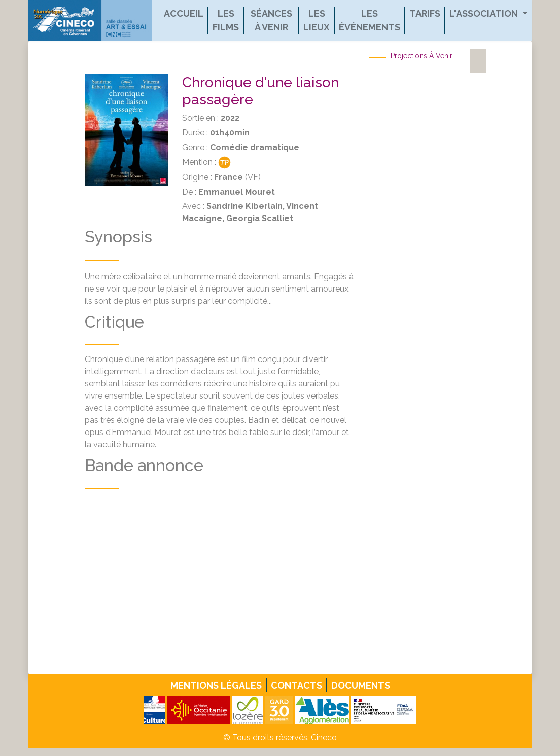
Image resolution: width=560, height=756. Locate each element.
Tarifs (425, 13)
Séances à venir (271, 20)
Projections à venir (422, 56)
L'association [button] (485, 13)
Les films (226, 20)
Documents (361, 685)
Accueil (184, 13)
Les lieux (317, 20)
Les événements (370, 20)
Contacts (296, 685)
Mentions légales (216, 685)
